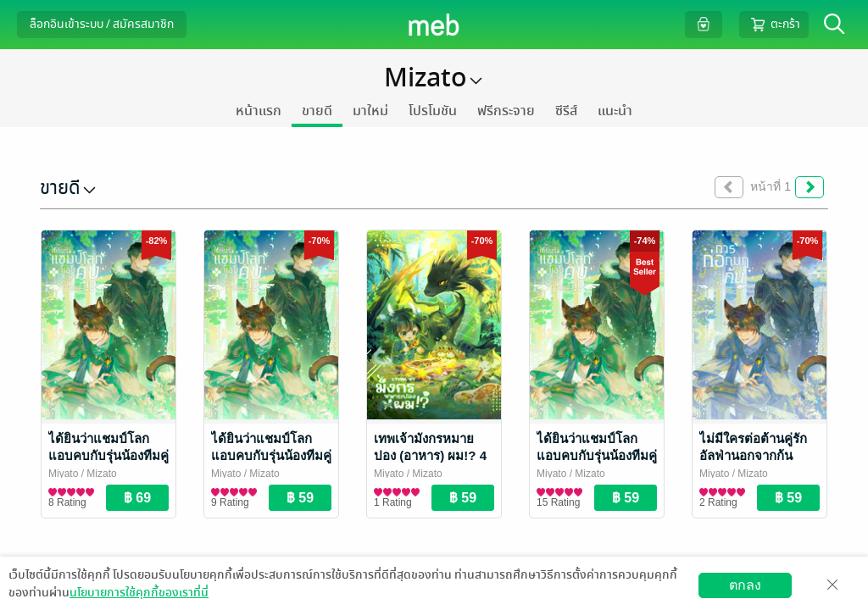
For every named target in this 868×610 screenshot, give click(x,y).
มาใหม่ (370, 111)
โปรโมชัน (433, 111)
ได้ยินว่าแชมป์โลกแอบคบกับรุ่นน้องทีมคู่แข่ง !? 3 (271, 455)
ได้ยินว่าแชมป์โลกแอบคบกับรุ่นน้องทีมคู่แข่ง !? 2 (597, 455)
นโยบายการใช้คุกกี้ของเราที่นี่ (139, 593)
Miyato (63, 474)
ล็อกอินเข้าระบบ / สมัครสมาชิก (102, 24)
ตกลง (745, 585)
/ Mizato (97, 474)
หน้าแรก (259, 111)
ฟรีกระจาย (506, 111)
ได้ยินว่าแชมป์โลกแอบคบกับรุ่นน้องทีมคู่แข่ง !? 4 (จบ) (108, 455)
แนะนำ (615, 111)
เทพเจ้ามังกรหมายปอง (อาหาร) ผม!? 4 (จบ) (430, 455)
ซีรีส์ (566, 111)
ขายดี (317, 111)
